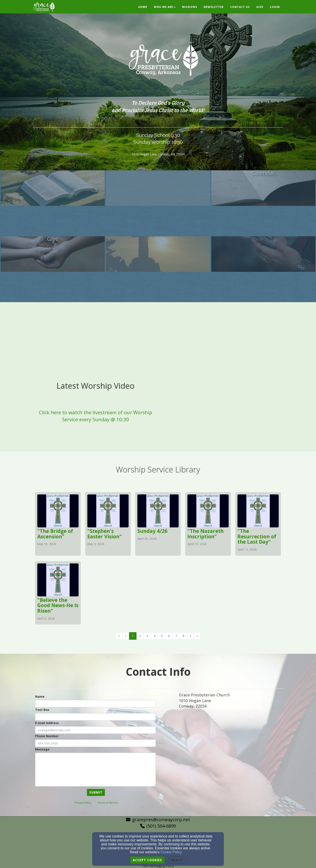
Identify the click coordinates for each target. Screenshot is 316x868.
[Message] (95, 770)
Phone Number (47, 736)
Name (40, 696)
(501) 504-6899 (161, 826)
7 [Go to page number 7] (176, 636)
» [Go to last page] (197, 636)
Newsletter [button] (214, 7)
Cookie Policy (171, 852)
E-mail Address (47, 723)
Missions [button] (190, 7)
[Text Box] (95, 717)
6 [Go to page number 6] (169, 636)
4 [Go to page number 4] (154, 636)
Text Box (42, 710)
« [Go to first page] (119, 636)
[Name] (95, 704)
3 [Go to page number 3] (147, 636)
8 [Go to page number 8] (183, 636)
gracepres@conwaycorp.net (161, 820)
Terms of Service (108, 803)
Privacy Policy (83, 803)
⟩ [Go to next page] (190, 636)
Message (42, 749)
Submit (96, 792)
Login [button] (275, 7)
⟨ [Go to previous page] (126, 636)
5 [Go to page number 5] (162, 636)
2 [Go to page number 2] (140, 636)
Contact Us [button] (240, 7)
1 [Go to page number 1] (133, 636)
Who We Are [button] (165, 7)
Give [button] (260, 7)
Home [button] (143, 7)
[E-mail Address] (95, 730)
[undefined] (53, 204)
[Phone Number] (95, 743)
